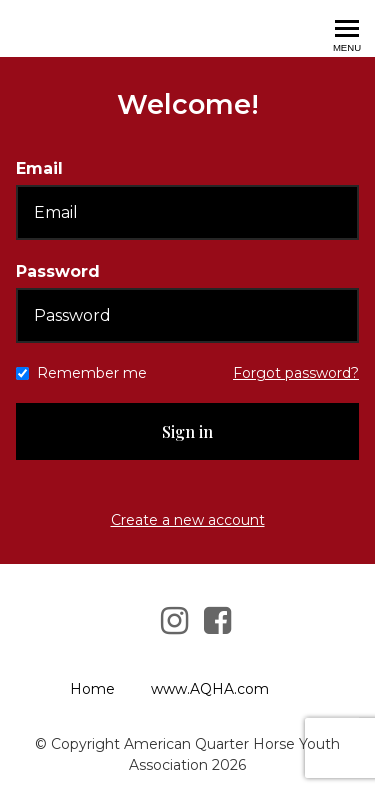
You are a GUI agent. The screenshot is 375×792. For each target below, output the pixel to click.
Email (39, 168)
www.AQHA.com (210, 689)
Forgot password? (296, 373)
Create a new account (188, 520)
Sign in (187, 431)
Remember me (92, 373)
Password (58, 271)
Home (92, 689)
